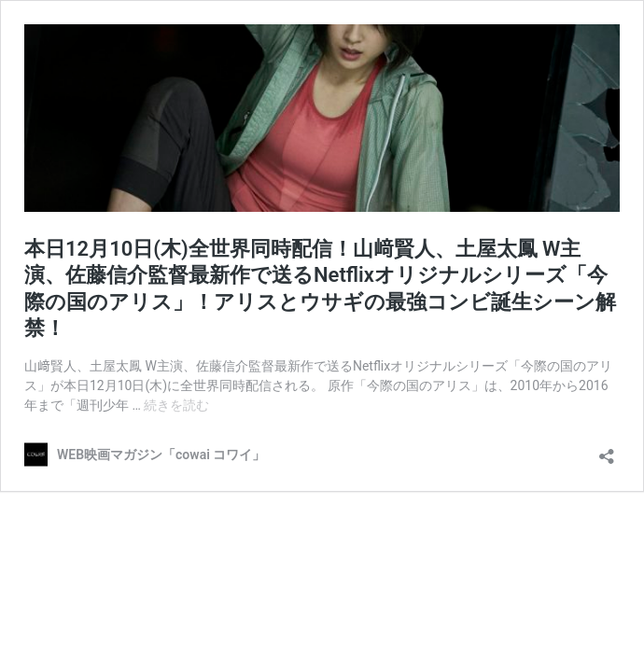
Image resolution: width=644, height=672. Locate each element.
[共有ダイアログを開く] (607, 450)
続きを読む (176, 405)
